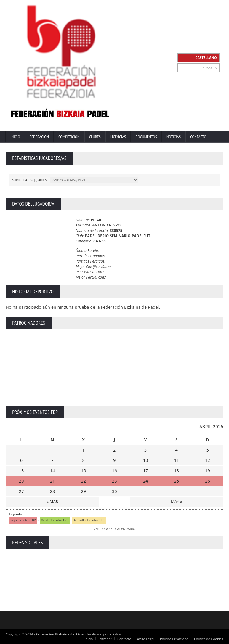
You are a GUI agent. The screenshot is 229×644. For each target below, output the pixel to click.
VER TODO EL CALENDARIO (114, 529)
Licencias (118, 137)
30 (114, 491)
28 (52, 491)
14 (52, 471)
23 (114, 481)
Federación (39, 137)
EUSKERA (210, 68)
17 (145, 471)
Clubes (95, 137)
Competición (69, 137)
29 (83, 491)
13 (21, 471)
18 (177, 471)
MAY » (177, 501)
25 (177, 481)
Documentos (146, 137)
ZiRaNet (116, 634)
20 (21, 481)
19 (208, 471)
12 (208, 460)
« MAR (53, 501)
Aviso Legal (146, 639)
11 (177, 460)
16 (114, 471)
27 (21, 491)
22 (83, 481)
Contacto (198, 137)
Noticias (174, 137)
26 (208, 481)
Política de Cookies (209, 639)
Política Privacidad (174, 639)
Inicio (15, 137)
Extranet (105, 639)
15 (83, 471)
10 (145, 460)
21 (52, 481)
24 (145, 481)
